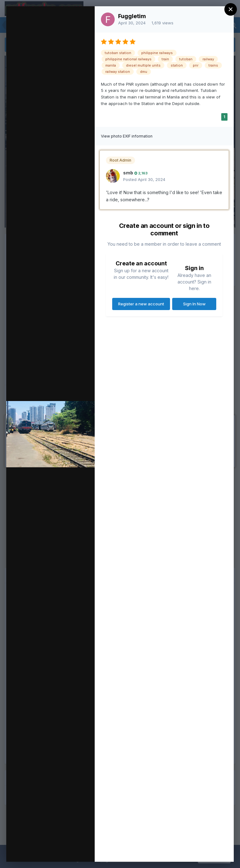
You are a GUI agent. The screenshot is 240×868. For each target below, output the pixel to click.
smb (128, 173)
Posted (144, 179)
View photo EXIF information (127, 136)
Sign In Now (194, 304)
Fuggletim (132, 16)
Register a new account (141, 304)
